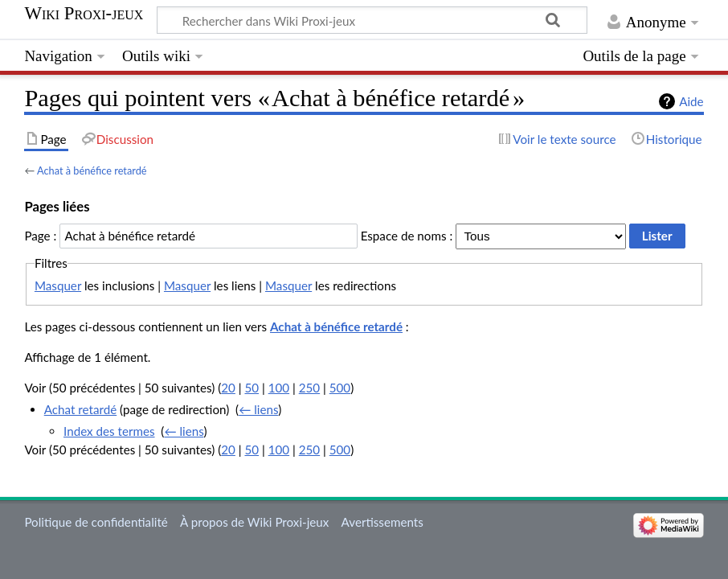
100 (279, 388)
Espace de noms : (407, 236)
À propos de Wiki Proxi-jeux (254, 522)
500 (340, 388)
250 (309, 388)
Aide (691, 101)
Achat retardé (81, 409)
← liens (258, 409)
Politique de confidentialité (96, 522)
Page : (40, 236)
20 (228, 388)
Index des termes (109, 431)
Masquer (58, 285)
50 (252, 388)
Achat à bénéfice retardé (92, 170)
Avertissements (382, 522)
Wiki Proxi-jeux (84, 14)
